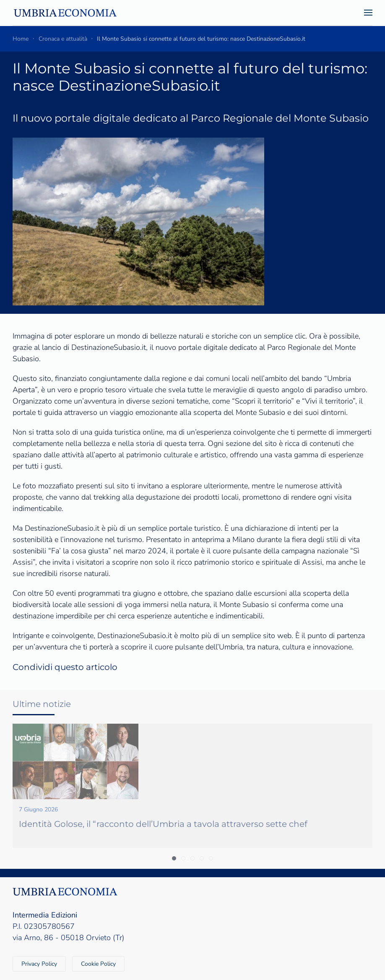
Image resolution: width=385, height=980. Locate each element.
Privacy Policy (39, 964)
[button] (368, 13)
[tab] (174, 858)
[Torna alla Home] (65, 13)
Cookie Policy (98, 964)
